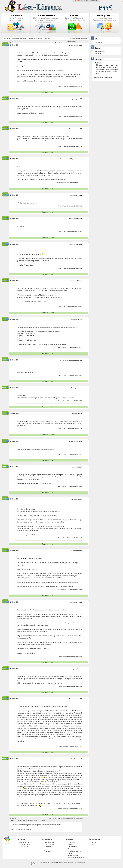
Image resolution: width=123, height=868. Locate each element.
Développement (73, 855)
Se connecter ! (99, 42)
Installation (71, 842)
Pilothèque (47, 851)
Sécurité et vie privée (74, 851)
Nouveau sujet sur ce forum (103, 78)
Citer (52, 92)
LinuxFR (86, 1)
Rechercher (98, 54)
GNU (97, 1)
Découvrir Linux (49, 842)
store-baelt (79, 244)
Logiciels (70, 845)
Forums (94, 842)
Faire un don (24, 847)
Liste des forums (21, 821)
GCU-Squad (92, 1)
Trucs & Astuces (49, 845)
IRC (93, 845)
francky (80, 551)
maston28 (79, 45)
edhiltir (80, 319)
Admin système (73, 847)
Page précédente (62, 42)
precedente (77, 39)
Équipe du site (25, 842)
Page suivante (79, 42)
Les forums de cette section (19, 39)
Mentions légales (25, 845)
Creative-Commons (80, 863)
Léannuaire (47, 847)
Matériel (70, 853)
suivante (85, 39)
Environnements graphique (76, 858)
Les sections (7, 39)
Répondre (45, 92)
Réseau (70, 849)
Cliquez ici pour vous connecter (21, 829)
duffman (79, 281)
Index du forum (33, 821)
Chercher (43, 821)
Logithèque (47, 849)
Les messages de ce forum (35, 39)
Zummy (80, 669)
